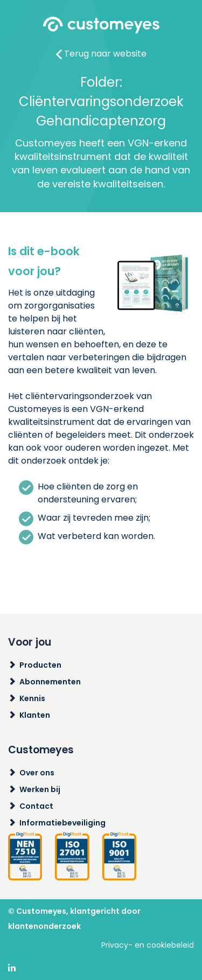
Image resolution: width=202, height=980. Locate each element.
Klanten (35, 715)
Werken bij (40, 789)
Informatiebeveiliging (62, 823)
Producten (40, 665)
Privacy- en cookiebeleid (148, 945)
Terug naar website (101, 54)
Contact (36, 806)
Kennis (32, 698)
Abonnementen (50, 682)
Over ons (37, 773)
